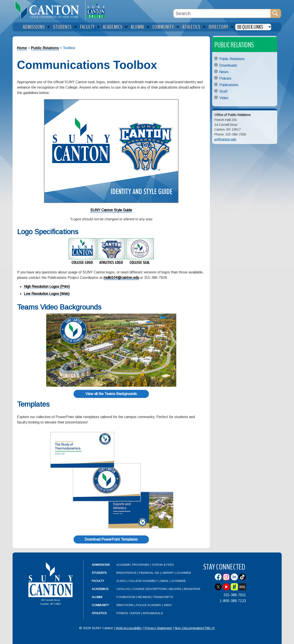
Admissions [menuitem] (34, 27)
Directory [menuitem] (219, 27)
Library (168, 573)
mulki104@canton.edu (121, 278)
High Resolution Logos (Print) (47, 287)
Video (224, 98)
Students (99, 573)
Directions (125, 605)
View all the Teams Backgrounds (111, 394)
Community (100, 605)
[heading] (49, 10)
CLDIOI (121, 581)
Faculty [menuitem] (87, 27)
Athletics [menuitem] (191, 27)
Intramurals (153, 613)
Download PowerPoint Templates (111, 539)
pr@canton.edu (225, 139)
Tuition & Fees (163, 565)
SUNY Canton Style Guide (111, 210)
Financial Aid (149, 573)
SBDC (168, 605)
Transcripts (163, 597)
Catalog (123, 589)
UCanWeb (184, 573)
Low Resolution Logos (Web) (47, 294)
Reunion (144, 597)
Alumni (97, 597)
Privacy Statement (158, 628)
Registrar (192, 589)
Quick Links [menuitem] (253, 27)
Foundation (126, 597)
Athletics (99, 613)
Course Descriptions (150, 589)
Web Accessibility (129, 628)
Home (22, 48)
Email (164, 581)
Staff (223, 91)
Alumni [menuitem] (137, 27)
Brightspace (126, 573)
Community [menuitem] (163, 27)
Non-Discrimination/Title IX (195, 628)
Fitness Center (128, 613)
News (224, 72)
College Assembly (143, 581)
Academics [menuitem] (113, 27)
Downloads (228, 65)
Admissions (101, 565)
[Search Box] (222, 13)
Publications (229, 85)
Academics (100, 589)
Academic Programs (133, 565)
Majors (175, 589)
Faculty (98, 581)
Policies (225, 78)
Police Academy (149, 605)
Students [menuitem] (62, 27)
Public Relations (45, 48)
